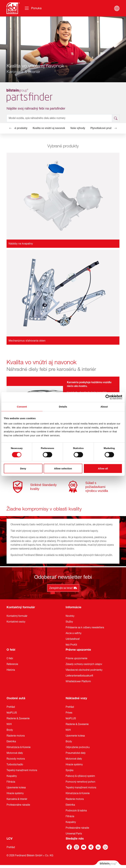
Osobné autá (16, 698)
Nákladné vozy (76, 698)
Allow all (103, 468)
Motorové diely (15, 753)
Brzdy (10, 730)
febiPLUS (12, 713)
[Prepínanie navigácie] (33, 8)
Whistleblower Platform (78, 681)
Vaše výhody (78, 128)
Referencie (12, 664)
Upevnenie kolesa (16, 788)
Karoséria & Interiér (17, 799)
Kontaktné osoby (16, 622)
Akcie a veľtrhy (73, 633)
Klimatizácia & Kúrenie (19, 747)
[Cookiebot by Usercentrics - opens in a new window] (108, 397)
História (11, 670)
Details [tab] (63, 407)
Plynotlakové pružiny (103, 128)
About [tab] (104, 407)
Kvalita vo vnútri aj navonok (49, 128)
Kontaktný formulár (21, 607)
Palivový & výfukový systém (80, 776)
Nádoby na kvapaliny (21, 244)
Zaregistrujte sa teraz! (63, 588)
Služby (69, 622)
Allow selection (63, 468)
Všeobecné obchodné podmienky (84, 670)
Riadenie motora (16, 736)
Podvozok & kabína (76, 811)
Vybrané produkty (17, 128)
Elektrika (11, 741)
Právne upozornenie (76, 658)
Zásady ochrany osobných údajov (84, 664)
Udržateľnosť (73, 639)
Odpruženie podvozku (78, 747)
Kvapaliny (12, 776)
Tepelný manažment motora (22, 770)
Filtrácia (11, 782)
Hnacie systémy (15, 793)
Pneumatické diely (76, 753)
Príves (69, 713)
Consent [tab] (22, 407)
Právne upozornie (78, 650)
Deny (23, 468)
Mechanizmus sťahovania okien (27, 341)
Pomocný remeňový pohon (80, 782)
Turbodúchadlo (15, 765)
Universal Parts (74, 834)
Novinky (70, 616)
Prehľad (11, 707)
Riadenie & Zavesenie (18, 718)
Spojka (69, 770)
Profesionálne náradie (18, 805)
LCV (10, 839)
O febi (11, 650)
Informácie (73, 607)
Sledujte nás (75, 839)
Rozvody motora (16, 759)
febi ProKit (71, 645)
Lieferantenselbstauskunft (79, 676)
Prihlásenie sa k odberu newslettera (85, 627)
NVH (9, 724)
